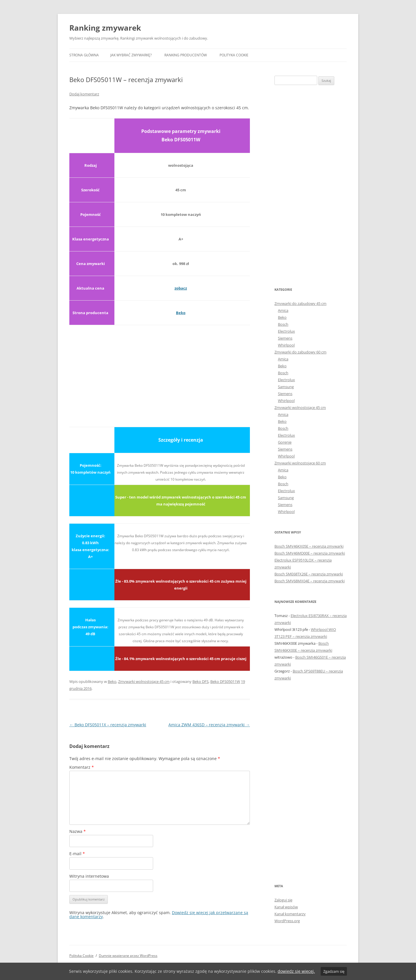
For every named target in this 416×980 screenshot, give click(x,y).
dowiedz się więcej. (296, 971)
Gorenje (285, 442)
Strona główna (84, 55)
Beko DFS (200, 681)
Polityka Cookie (234, 55)
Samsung (286, 387)
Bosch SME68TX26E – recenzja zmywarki (309, 574)
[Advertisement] (160, 373)
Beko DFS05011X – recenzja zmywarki (108, 725)
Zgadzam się (334, 971)
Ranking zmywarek (105, 28)
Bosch (283, 324)
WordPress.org (287, 921)
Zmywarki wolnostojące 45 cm (144, 681)
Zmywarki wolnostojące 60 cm (300, 463)
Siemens (285, 338)
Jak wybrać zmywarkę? (131, 55)
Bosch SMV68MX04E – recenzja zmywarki (310, 581)
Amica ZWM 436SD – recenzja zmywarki (209, 725)
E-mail (77, 854)
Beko (181, 313)
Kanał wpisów (286, 907)
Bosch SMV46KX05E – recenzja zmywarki (309, 546)
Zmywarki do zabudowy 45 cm (300, 303)
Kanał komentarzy (290, 914)
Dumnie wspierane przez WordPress (128, 956)
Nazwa (78, 831)
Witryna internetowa (89, 876)
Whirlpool (286, 345)
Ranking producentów (186, 55)
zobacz (181, 288)
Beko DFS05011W (225, 681)
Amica (283, 310)
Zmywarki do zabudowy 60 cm (300, 352)
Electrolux (286, 331)
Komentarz (82, 767)
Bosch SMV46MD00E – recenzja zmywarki (310, 553)
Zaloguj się (283, 900)
